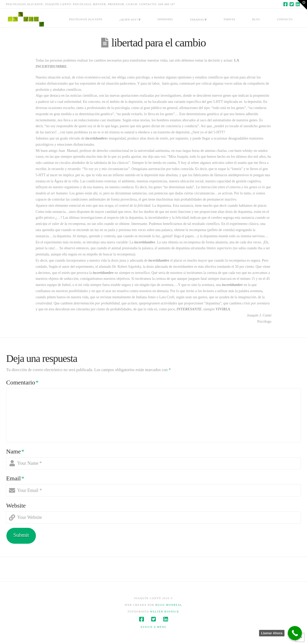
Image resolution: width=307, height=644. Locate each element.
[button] (302, 5)
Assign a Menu (154, 627)
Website (16, 506)
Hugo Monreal (169, 605)
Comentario (22, 382)
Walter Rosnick (165, 612)
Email (15, 478)
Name (15, 451)
